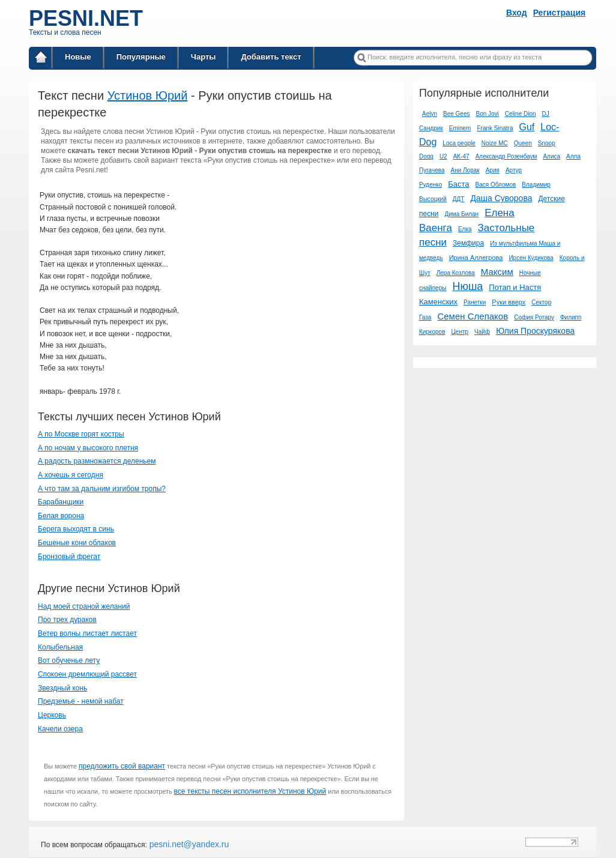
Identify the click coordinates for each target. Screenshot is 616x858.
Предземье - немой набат (81, 701)
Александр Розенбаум (506, 156)
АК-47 (461, 156)
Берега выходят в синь (76, 529)
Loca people (459, 143)
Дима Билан (462, 214)
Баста (458, 184)
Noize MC (495, 143)
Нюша (467, 286)
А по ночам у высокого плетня (88, 448)
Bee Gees (456, 114)
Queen (523, 143)
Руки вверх (509, 302)
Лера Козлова (456, 273)
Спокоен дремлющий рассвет (87, 674)
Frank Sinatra (495, 128)
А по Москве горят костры (81, 434)
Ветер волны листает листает (87, 633)
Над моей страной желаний (84, 606)
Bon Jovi (487, 114)
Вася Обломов (496, 185)
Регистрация (560, 13)
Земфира (468, 243)
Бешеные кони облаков (77, 543)
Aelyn (430, 114)
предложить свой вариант (122, 766)
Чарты (204, 57)
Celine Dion (521, 114)
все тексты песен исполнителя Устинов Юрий (250, 791)
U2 (443, 156)
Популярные (141, 57)
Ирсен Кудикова (531, 258)
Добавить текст (271, 57)
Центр (460, 332)
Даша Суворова (501, 198)
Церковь (52, 715)
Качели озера (60, 729)
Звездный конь (62, 688)
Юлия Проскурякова (535, 331)
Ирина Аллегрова (476, 258)
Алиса (551, 156)
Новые (78, 57)
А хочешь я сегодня (71, 475)
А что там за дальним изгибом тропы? (102, 489)
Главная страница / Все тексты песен (41, 59)
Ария (493, 170)
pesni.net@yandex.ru (188, 844)
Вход (517, 13)
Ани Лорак (465, 170)
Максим (497, 272)
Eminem (460, 128)
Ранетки (475, 302)
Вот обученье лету (69, 660)
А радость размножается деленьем (97, 461)
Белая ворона (61, 516)
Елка (465, 229)
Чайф (482, 332)
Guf (527, 127)
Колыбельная (60, 647)
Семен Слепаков (473, 316)
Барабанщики (61, 502)
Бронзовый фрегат (69, 557)
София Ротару (534, 317)
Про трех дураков (67, 620)
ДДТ (459, 199)
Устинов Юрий (148, 95)
